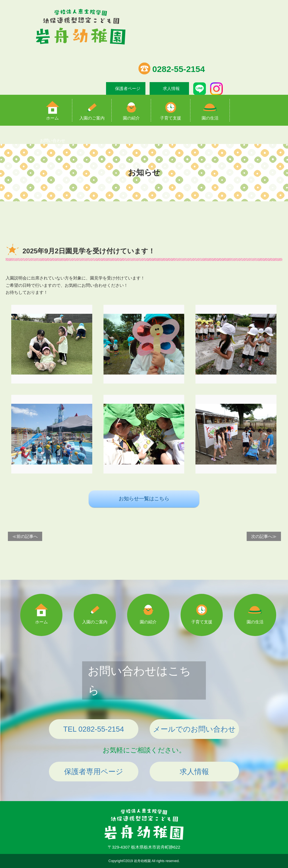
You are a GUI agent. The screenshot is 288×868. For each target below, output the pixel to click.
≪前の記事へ (25, 536)
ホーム (52, 118)
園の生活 (210, 118)
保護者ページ (128, 88)
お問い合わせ (53, 140)
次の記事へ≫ (264, 536)
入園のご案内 (92, 118)
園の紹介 (131, 118)
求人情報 (171, 88)
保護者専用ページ (94, 772)
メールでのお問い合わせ (194, 729)
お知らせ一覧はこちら (144, 499)
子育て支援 (171, 118)
